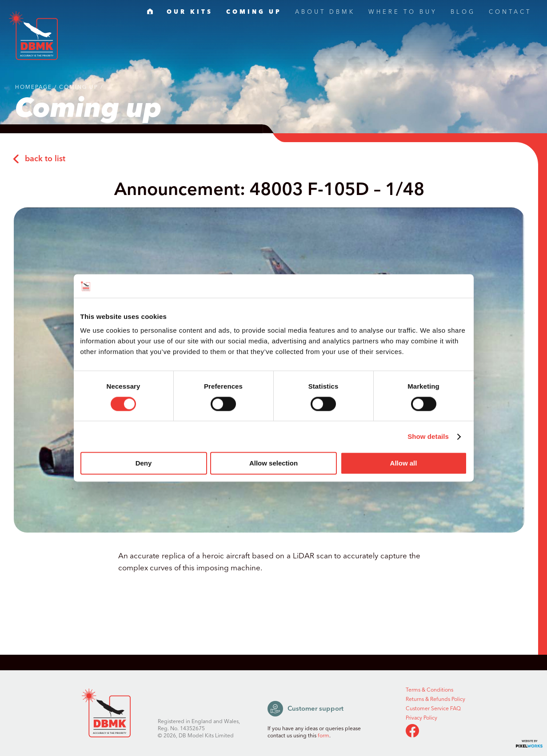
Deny (144, 464)
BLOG (463, 13)
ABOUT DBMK (325, 13)
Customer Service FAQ (433, 709)
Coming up (79, 87)
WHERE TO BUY (403, 13)
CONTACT (510, 13)
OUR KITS (190, 13)
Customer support (305, 709)
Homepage (34, 87)
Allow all (404, 464)
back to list (39, 159)
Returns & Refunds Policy (435, 700)
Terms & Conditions (429, 690)
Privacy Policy (421, 718)
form (323, 736)
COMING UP (254, 13)
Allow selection (273, 464)
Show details (428, 436)
